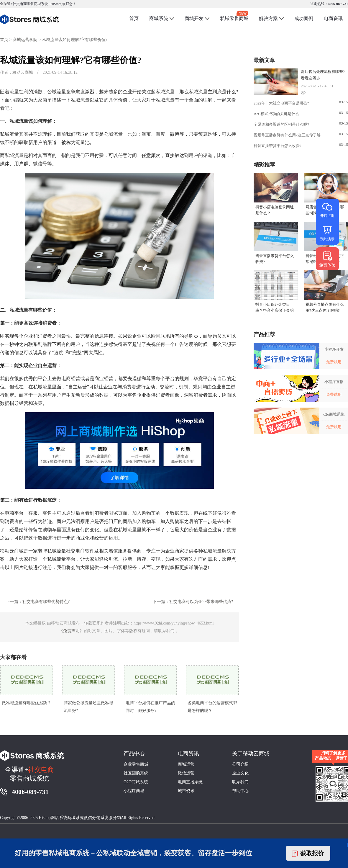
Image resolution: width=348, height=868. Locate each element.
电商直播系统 (190, 782)
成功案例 (304, 18)
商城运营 (186, 764)
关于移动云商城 (251, 753)
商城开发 (194, 18)
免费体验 (327, 259)
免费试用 (334, 362)
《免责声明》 (71, 631)
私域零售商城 (234, 16)
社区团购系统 (136, 773)
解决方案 (268, 18)
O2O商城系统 (136, 782)
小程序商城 (134, 791)
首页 (134, 18)
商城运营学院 (25, 40)
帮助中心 (240, 791)
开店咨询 (327, 210)
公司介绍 (240, 764)
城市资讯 (186, 791)
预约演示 (327, 233)
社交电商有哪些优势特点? (46, 602)
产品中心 (134, 753)
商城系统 (159, 18)
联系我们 (240, 782)
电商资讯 (333, 18)
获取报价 (308, 853)
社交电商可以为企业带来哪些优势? (201, 602)
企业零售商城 (136, 764)
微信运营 (186, 773)
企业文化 (240, 773)
